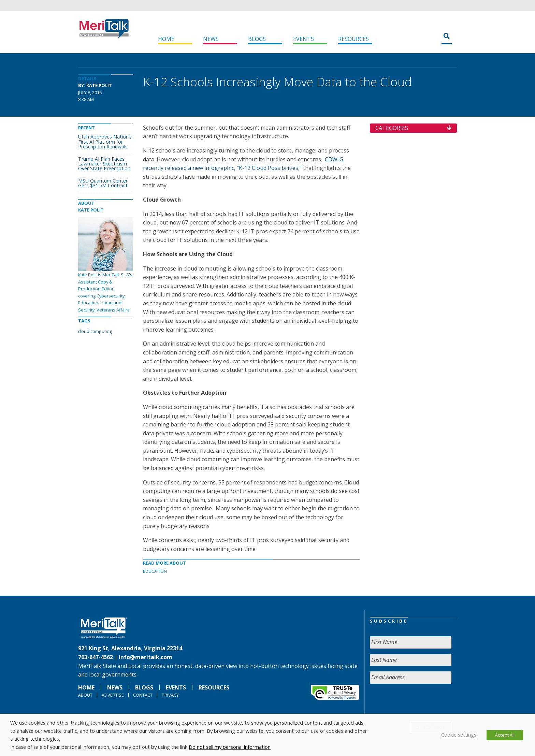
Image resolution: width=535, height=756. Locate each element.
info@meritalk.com (146, 657)
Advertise (113, 695)
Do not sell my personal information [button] (230, 747)
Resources (353, 39)
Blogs (257, 39)
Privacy (170, 695)
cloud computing (95, 331)
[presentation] (422, 702)
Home (166, 39)
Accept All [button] (505, 735)
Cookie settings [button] (459, 735)
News (211, 39)
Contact (143, 695)
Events (303, 39)
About (85, 695)
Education (155, 571)
